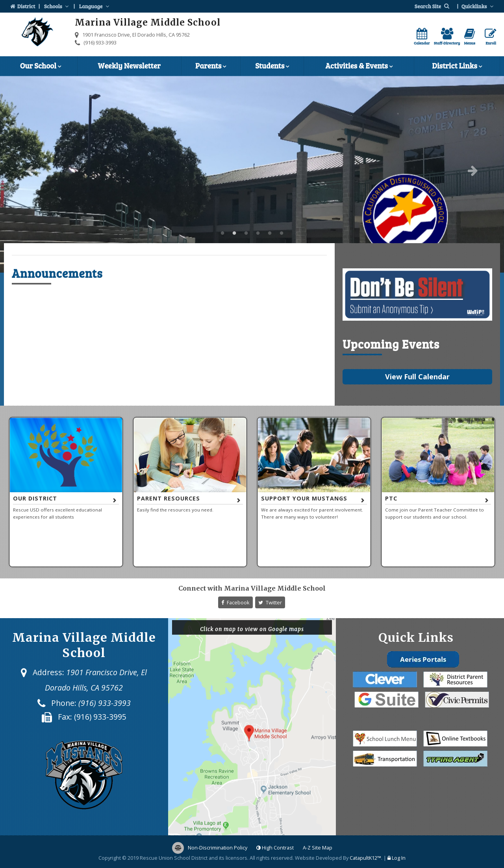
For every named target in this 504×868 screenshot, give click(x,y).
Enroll (490, 37)
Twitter (270, 602)
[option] (252, 174)
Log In (399, 858)
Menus (470, 37)
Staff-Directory (447, 37)
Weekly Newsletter (129, 66)
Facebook (235, 602)
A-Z (318, 848)
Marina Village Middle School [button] (222, 233)
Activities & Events (359, 66)
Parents (211, 66)
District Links (457, 66)
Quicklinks (478, 6)
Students (272, 66)
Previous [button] (31, 170)
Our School (41, 66)
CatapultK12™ (365, 858)
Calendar (422, 37)
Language (95, 6)
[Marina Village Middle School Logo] (37, 33)
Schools (57, 6)
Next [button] (473, 170)
